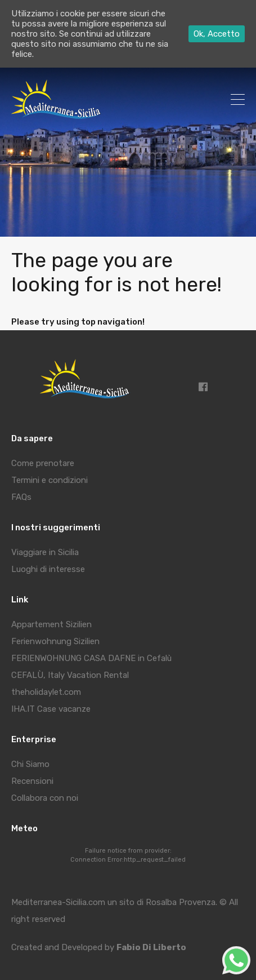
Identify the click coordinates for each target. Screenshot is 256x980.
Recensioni (32, 781)
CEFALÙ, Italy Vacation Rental (70, 675)
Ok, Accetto (217, 34)
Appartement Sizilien (51, 624)
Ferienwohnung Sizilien (55, 641)
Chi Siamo (30, 764)
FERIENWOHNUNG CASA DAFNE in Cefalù (91, 658)
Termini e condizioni (50, 480)
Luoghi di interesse (48, 569)
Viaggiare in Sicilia (45, 552)
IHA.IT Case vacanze (51, 709)
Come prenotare (43, 463)
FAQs (21, 497)
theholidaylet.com (46, 692)
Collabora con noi (45, 798)
